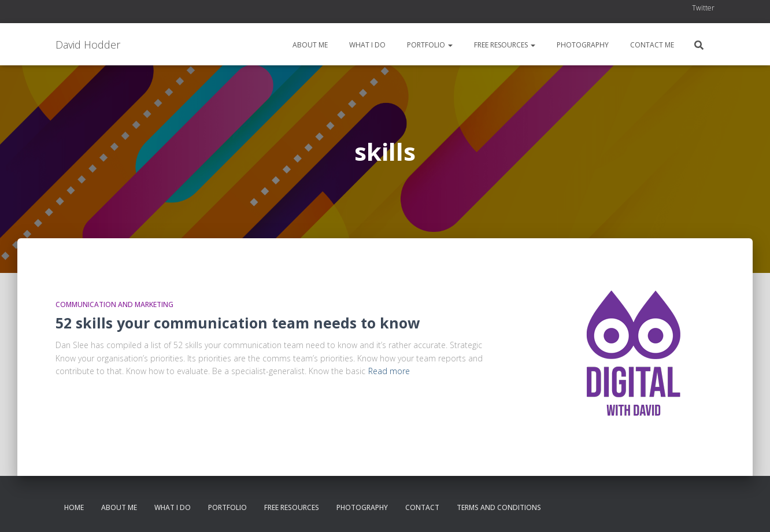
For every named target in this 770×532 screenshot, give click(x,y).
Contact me (651, 45)
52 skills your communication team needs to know (238, 323)
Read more (389, 371)
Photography (582, 45)
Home (74, 507)
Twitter (703, 8)
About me (309, 45)
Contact (422, 507)
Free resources (504, 45)
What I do (367, 45)
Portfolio (429, 45)
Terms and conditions (499, 507)
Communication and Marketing (114, 304)
